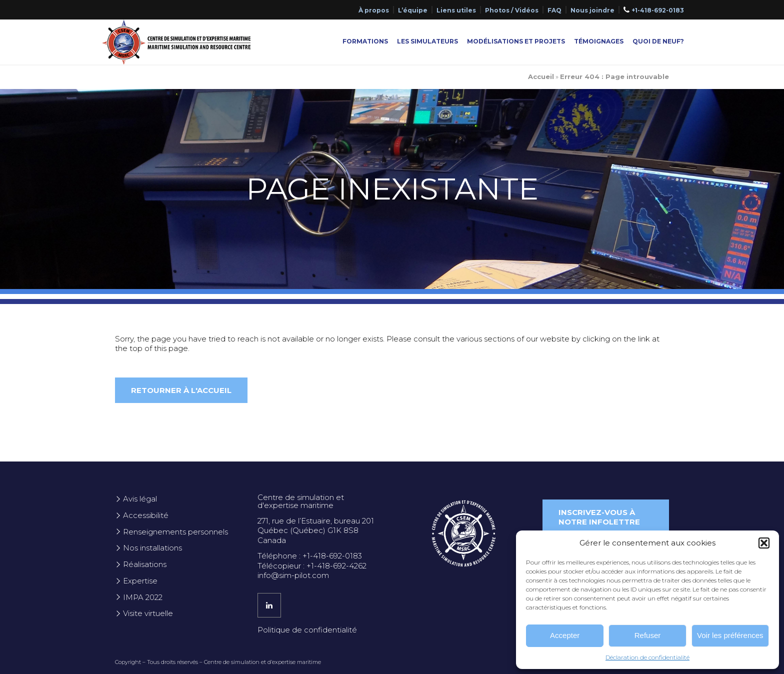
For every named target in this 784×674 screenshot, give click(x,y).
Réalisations (145, 564)
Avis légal (140, 499)
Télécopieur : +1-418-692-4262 (312, 566)
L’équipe (413, 10)
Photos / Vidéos (512, 10)
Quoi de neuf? (658, 41)
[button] (764, 543)
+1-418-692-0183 (658, 10)
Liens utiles (456, 10)
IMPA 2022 (143, 597)
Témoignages (599, 41)
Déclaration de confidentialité (647, 657)
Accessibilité (146, 515)
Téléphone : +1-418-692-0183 (310, 556)
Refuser (648, 635)
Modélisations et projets (516, 41)
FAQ (554, 10)
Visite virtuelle (148, 613)
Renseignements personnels (175, 532)
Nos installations (152, 548)
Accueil (541, 76)
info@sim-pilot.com (293, 575)
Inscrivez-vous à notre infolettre (599, 517)
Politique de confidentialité (307, 630)
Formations (365, 41)
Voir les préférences (730, 635)
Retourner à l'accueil (181, 390)
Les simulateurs (427, 41)
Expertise (140, 581)
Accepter (565, 635)
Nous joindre (592, 10)
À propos (374, 10)
